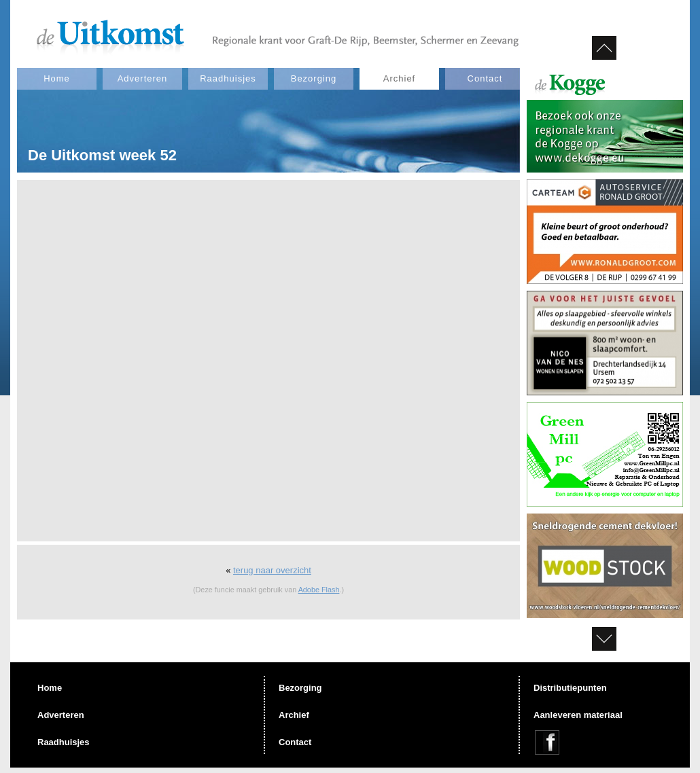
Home (57, 78)
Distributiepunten (570, 688)
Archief (399, 78)
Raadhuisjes (228, 78)
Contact (485, 78)
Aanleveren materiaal (578, 715)
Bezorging (314, 78)
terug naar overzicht (272, 570)
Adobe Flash (319, 590)
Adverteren (143, 78)
